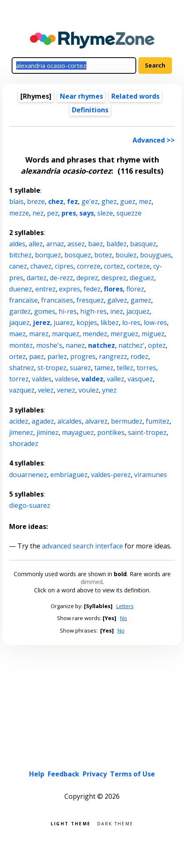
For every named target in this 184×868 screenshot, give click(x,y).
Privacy (95, 774)
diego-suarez (30, 505)
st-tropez (52, 368)
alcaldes (70, 421)
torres (146, 368)
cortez (114, 266)
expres (70, 289)
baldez (117, 244)
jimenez (21, 432)
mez (145, 201)
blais (16, 201)
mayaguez (78, 432)
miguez (153, 334)
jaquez (19, 322)
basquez (143, 244)
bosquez (78, 255)
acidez (19, 421)
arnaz (55, 244)
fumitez (158, 421)
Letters (125, 606)
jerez (42, 322)
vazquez (22, 390)
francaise (23, 300)
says (87, 213)
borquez (48, 255)
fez (72, 201)
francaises (57, 300)
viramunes (151, 475)
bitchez (20, 255)
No (124, 618)
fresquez (90, 300)
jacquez (138, 311)
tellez (125, 368)
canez (18, 266)
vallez (115, 379)
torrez (19, 379)
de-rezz (61, 278)
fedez (92, 289)
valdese (66, 379)
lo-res (131, 322)
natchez (102, 345)
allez (36, 244)
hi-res (68, 311)
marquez (66, 334)
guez (128, 201)
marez (39, 334)
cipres (64, 266)
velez (46, 390)
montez (21, 345)
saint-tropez (147, 432)
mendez (95, 334)
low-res (155, 322)
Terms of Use (132, 774)
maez (17, 334)
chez (56, 201)
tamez (104, 368)
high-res (93, 311)
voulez (89, 390)
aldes (17, 244)
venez (66, 390)
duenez (21, 289)
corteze (138, 266)
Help (37, 774)
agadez (43, 421)
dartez (37, 278)
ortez (17, 356)
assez (76, 244)
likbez (110, 322)
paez (37, 356)
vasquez (140, 379)
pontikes (111, 432)
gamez (141, 300)
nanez (75, 345)
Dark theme (115, 823)
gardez (20, 311)
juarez (63, 322)
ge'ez (90, 201)
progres (83, 356)
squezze (129, 213)
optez (157, 345)
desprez (114, 278)
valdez (92, 379)
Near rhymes (81, 96)
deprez (87, 278)
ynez (109, 390)
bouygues (156, 255)
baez (96, 244)
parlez (57, 356)
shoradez (24, 444)
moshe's (49, 345)
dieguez (142, 278)
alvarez (96, 421)
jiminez (48, 432)
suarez (80, 368)
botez (103, 255)
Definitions (90, 110)
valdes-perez (111, 475)
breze (36, 201)
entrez (45, 289)
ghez (109, 201)
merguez (124, 334)
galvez (117, 300)
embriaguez (69, 475)
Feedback (64, 774)
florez (135, 289)
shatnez (22, 368)
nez (38, 213)
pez (53, 213)
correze (89, 266)
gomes (45, 311)
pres (69, 213)
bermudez (127, 421)
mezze (19, 213)
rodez (139, 356)
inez (117, 311)
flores (113, 289)
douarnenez (28, 475)
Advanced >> (154, 140)
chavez (41, 266)
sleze (105, 213)
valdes (42, 379)
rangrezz (113, 356)
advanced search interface (82, 546)
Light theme (71, 823)
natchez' (131, 345)
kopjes (87, 322)
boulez (126, 255)
